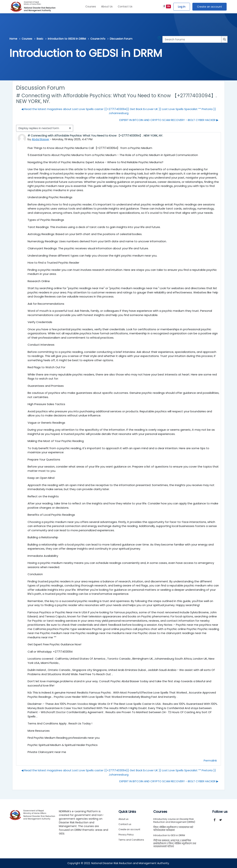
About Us (107, 6)
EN (168, 6)
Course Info (98, 39)
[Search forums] (192, 39)
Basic (40, 39)
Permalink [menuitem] (210, 760)
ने (164, 6)
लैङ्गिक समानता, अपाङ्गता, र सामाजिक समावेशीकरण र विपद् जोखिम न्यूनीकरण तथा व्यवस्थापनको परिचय (175, 843)
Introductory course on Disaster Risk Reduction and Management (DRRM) (174, 820)
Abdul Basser (41, 139)
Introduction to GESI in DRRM (169, 835)
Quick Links (127, 812)
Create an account (210, 7)
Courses (91, 6)
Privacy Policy (126, 835)
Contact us (125, 824)
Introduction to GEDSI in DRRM (67, 39)
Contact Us (125, 6)
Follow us (220, 812)
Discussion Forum (121, 39)
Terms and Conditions (131, 840)
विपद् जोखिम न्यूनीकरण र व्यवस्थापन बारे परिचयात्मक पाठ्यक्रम (173, 829)
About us (123, 819)
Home (13, 39)
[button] (160, 39)
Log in (182, 7)
